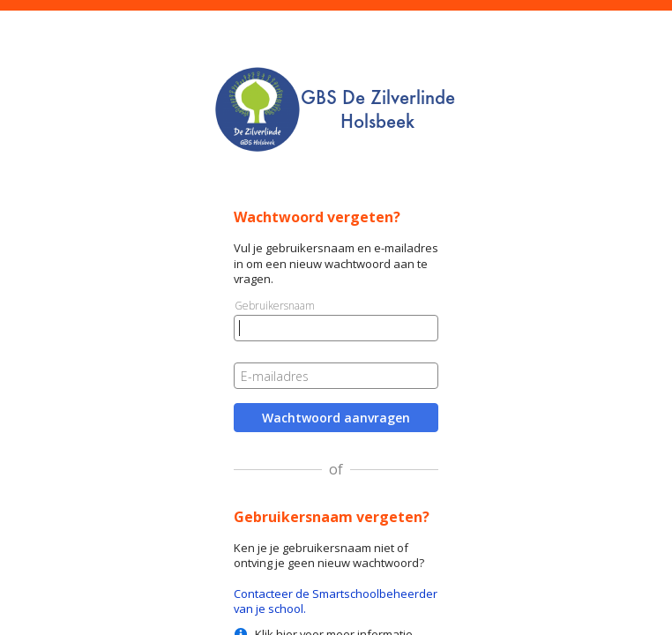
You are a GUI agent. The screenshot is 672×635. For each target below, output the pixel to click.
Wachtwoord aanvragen (336, 418)
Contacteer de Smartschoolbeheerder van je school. (336, 601)
